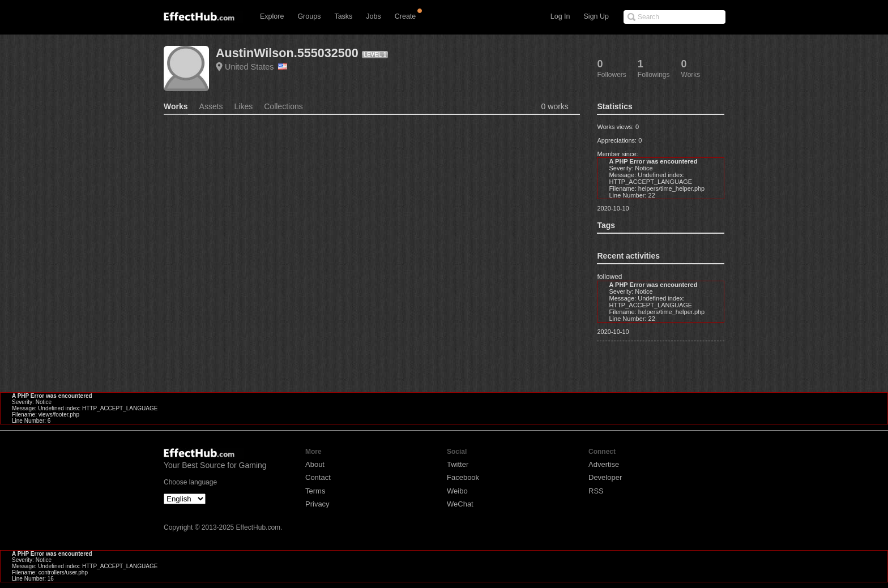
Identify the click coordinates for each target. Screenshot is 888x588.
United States (256, 67)
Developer (605, 477)
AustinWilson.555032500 (287, 53)
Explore (272, 16)
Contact (318, 477)
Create (405, 16)
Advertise (604, 464)
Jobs (373, 16)
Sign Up (596, 16)
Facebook (463, 477)
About (315, 464)
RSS (596, 491)
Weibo (457, 491)
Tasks (343, 16)
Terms (315, 491)
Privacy (317, 504)
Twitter (458, 464)
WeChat (460, 504)
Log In (560, 16)
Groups (309, 16)
